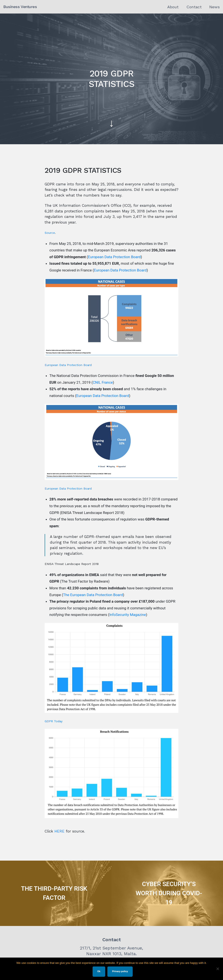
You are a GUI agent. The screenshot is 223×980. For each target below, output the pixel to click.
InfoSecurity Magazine (128, 615)
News (215, 7)
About (173, 7)
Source (50, 233)
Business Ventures (20, 7)
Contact (194, 7)
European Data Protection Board (114, 257)
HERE (59, 831)
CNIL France (103, 382)
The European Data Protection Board (93, 595)
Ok (99, 971)
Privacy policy (120, 971)
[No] (218, 969)
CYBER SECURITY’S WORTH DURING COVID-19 (169, 893)
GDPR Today (54, 721)
